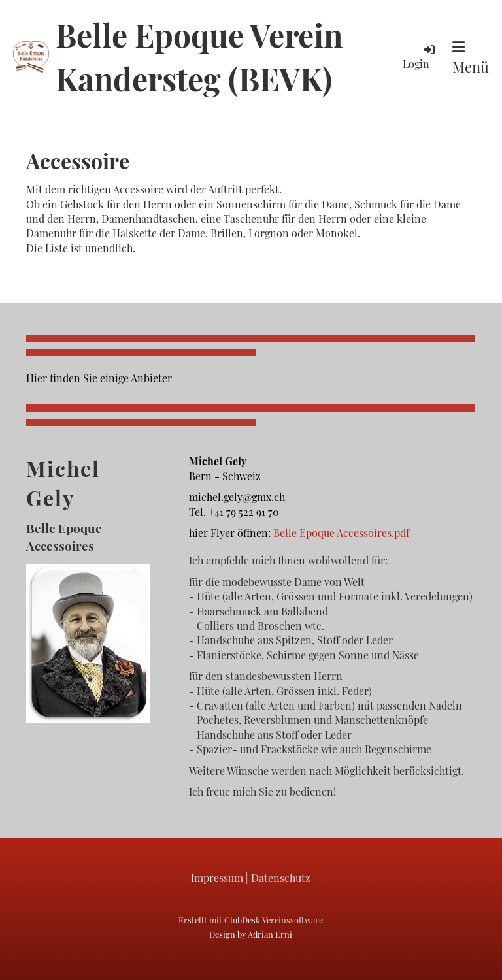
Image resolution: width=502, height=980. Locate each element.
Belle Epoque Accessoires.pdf (341, 533)
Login (420, 57)
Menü (471, 58)
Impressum (217, 878)
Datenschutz (281, 878)
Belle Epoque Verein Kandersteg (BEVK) (199, 57)
